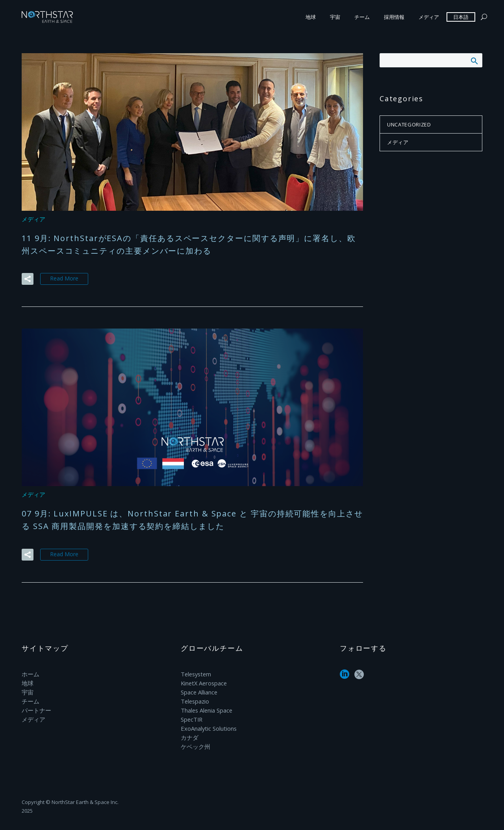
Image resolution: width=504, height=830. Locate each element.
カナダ (189, 734)
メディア (429, 17)
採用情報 (394, 17)
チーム (362, 17)
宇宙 (335, 17)
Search (474, 61)
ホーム (30, 673)
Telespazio (195, 699)
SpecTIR (191, 716)
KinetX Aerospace (203, 682)
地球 (311, 17)
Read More (64, 278)
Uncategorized (409, 124)
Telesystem (195, 673)
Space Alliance (199, 690)
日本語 (461, 17)
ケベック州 (195, 742)
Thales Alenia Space (206, 708)
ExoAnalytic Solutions (208, 725)
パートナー (35, 708)
